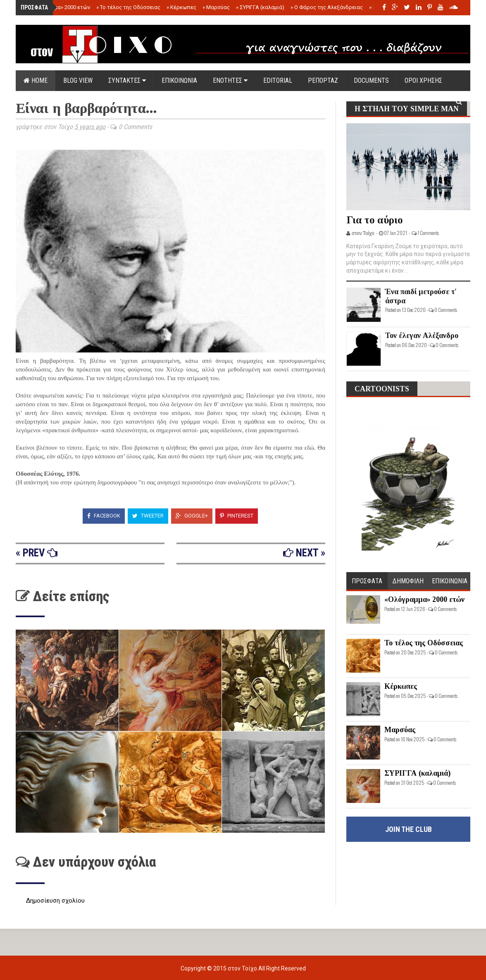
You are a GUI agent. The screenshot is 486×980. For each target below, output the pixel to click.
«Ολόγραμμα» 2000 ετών (58, 7)
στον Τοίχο (243, 968)
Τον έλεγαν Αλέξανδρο (422, 335)
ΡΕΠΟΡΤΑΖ (323, 80)
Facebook (104, 516)
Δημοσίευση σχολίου (55, 901)
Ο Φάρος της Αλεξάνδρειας (327, 7)
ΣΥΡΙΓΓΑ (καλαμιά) (260, 7)
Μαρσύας (216, 7)
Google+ (192, 516)
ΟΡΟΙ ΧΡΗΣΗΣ (423, 80)
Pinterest (237, 516)
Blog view (78, 80)
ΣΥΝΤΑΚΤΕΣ (127, 80)
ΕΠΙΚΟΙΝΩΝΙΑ (179, 80)
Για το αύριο (375, 220)
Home (36, 80)
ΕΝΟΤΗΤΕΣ (230, 80)
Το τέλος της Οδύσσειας (128, 7)
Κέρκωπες (181, 7)
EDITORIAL (278, 80)
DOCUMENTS (371, 80)
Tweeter (148, 516)
